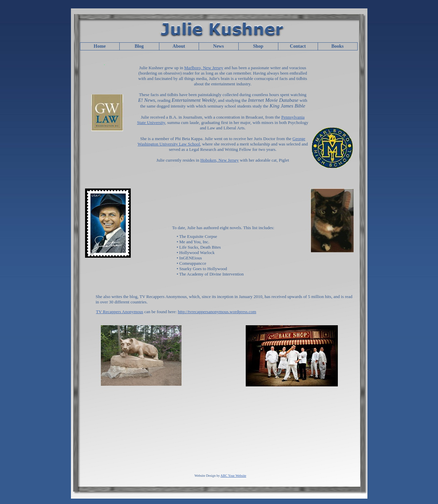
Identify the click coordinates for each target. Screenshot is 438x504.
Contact (298, 46)
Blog (139, 46)
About (179, 46)
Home (100, 46)
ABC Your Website (233, 476)
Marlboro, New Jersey (204, 68)
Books (338, 46)
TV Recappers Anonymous (120, 312)
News (218, 46)
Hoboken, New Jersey (220, 160)
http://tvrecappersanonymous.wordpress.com (217, 312)
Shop (258, 46)
